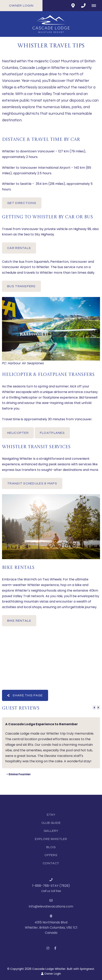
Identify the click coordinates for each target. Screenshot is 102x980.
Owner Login (21, 6)
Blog (51, 847)
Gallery (51, 831)
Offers (51, 855)
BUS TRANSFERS (21, 286)
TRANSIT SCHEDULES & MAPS (32, 483)
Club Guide (51, 823)
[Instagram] (48, 948)
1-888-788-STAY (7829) (51, 886)
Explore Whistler (51, 839)
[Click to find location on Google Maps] (73, 6)
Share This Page (25, 695)
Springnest (87, 969)
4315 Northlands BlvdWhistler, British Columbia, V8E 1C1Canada (51, 928)
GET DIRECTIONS (22, 203)
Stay (51, 815)
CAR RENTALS (19, 248)
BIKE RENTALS (19, 621)
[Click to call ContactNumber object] (83, 6)
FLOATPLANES (52, 433)
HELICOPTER (18, 433)
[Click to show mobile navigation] (95, 6)
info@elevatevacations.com (51, 906)
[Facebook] (55, 948)
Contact (51, 863)
